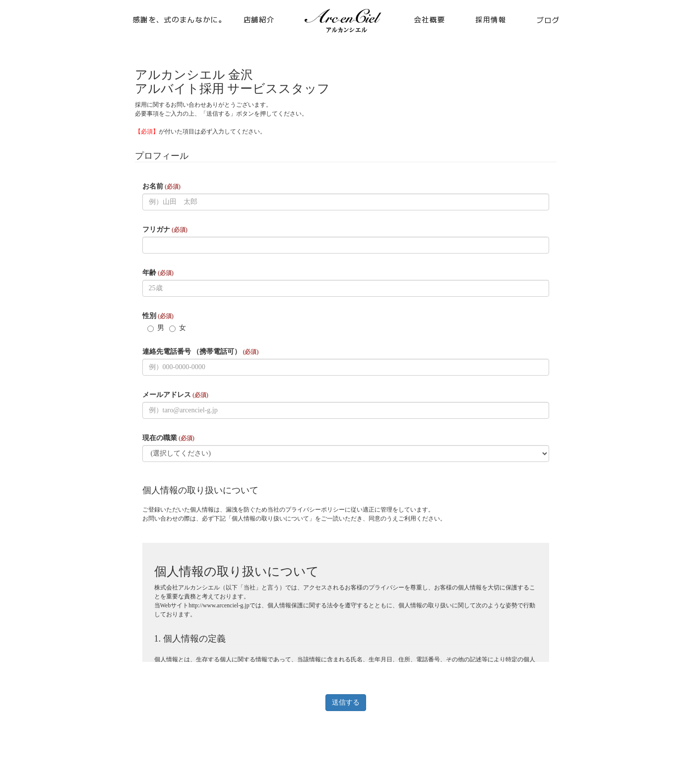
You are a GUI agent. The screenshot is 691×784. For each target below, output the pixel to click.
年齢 (158, 273)
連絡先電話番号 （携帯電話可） (201, 352)
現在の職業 (168, 438)
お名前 (161, 186)
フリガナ (165, 229)
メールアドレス (175, 395)
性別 (158, 316)
